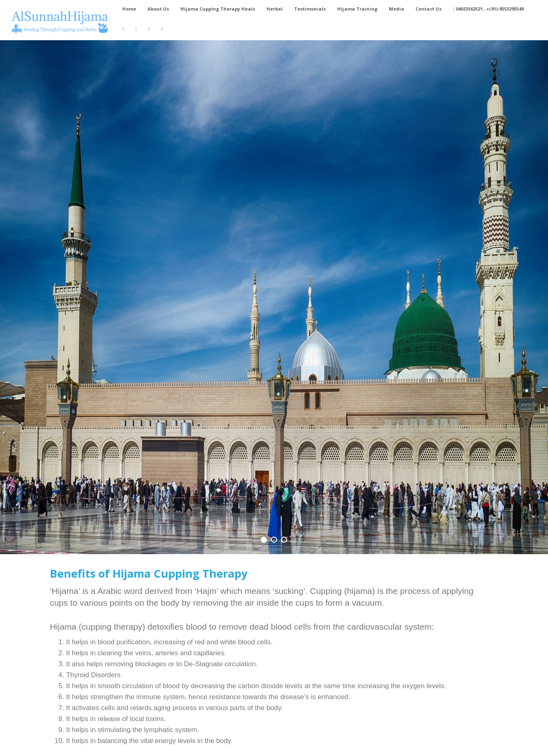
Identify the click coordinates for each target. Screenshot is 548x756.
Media (396, 9)
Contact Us (429, 9)
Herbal (275, 9)
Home (129, 9)
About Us (158, 9)
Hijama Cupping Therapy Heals (218, 9)
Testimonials (310, 9)
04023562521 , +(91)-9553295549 (488, 9)
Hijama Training (357, 9)
